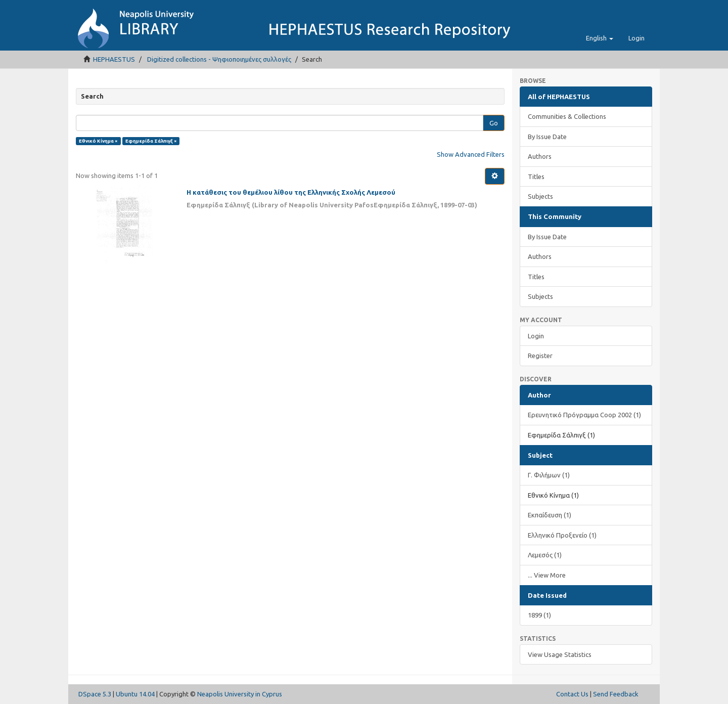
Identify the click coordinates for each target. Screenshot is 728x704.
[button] (600, 38)
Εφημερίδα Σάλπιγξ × (151, 141)
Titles (536, 177)
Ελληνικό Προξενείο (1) (562, 535)
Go (494, 123)
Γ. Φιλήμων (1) (549, 475)
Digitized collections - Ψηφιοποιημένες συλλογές (219, 59)
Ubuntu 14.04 (135, 694)
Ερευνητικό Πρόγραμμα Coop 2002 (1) (584, 415)
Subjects (540, 196)
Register (540, 356)
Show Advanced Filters (471, 154)
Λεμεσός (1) (545, 555)
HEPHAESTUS (114, 59)
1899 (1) (539, 615)
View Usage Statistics (560, 654)
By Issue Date (547, 137)
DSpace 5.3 (95, 694)
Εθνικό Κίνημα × (98, 141)
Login (536, 336)
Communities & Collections (567, 116)
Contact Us (572, 694)
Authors (540, 156)
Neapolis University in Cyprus (240, 694)
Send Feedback (616, 694)
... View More (547, 575)
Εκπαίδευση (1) (550, 515)
